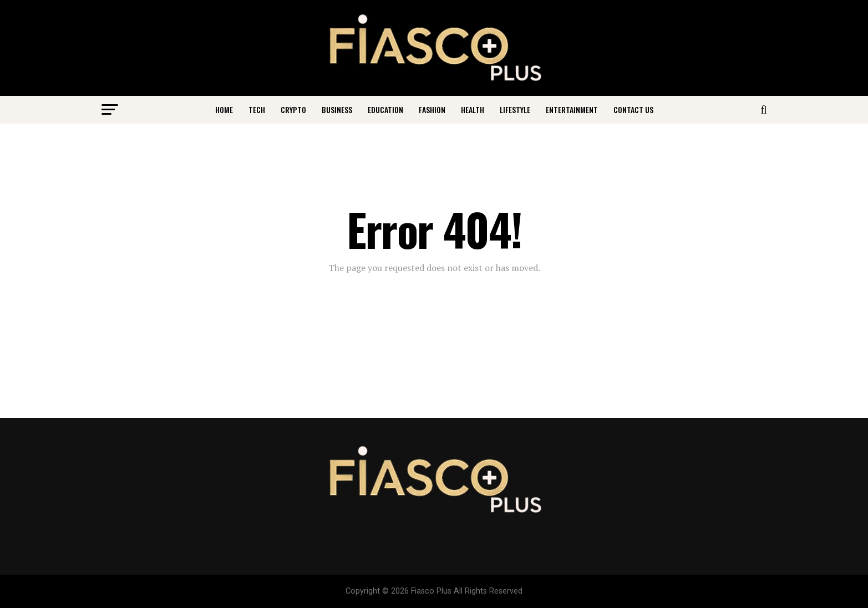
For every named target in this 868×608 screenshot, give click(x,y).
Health (473, 109)
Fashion (432, 109)
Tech (257, 109)
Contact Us (633, 109)
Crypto (293, 109)
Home (224, 109)
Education (385, 109)
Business (337, 109)
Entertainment (572, 109)
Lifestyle (515, 109)
